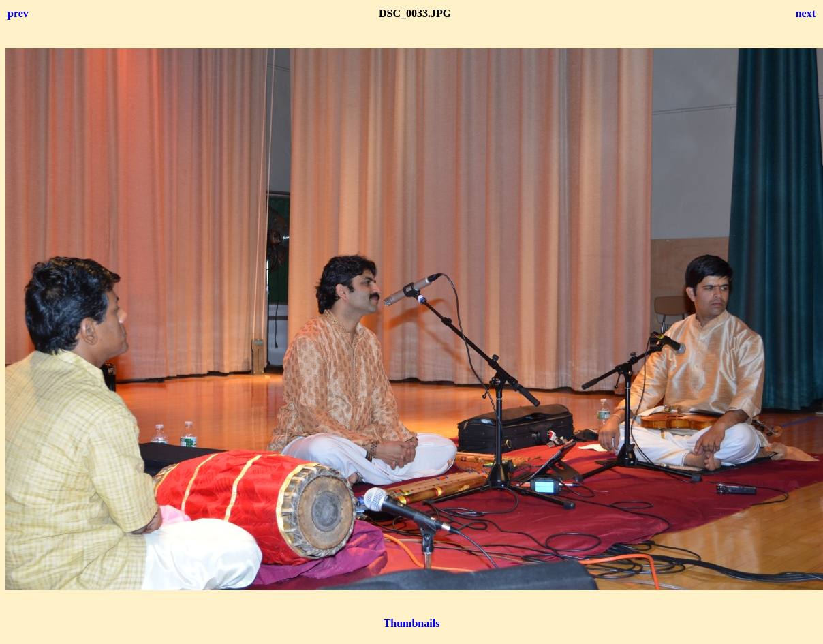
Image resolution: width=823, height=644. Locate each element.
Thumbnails (412, 623)
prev (18, 13)
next (806, 13)
